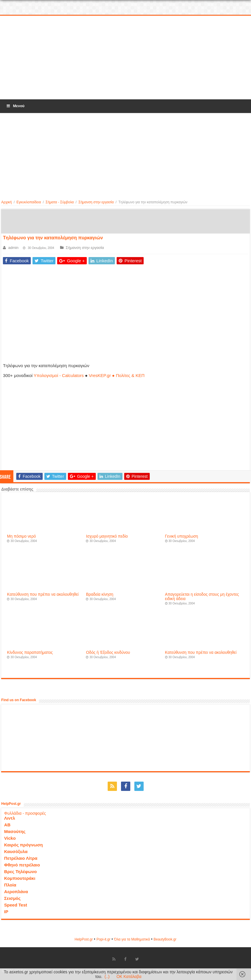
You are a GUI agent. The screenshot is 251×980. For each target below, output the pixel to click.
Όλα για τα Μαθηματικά (132, 939)
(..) (107, 977)
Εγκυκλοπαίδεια (29, 202)
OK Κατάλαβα (129, 977)
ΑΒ (7, 825)
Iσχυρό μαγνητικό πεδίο (107, 536)
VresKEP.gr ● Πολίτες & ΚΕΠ (117, 375)
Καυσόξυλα (16, 851)
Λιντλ (10, 818)
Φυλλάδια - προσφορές (25, 813)
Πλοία (10, 885)
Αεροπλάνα (16, 892)
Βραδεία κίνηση (100, 594)
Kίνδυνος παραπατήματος (30, 653)
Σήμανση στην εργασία (96, 202)
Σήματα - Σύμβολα (60, 202)
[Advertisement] (126, 58)
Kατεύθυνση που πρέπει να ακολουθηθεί (43, 594)
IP (6, 912)
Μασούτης (15, 831)
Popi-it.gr (103, 939)
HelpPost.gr (84, 939)
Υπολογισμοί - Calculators (59, 375)
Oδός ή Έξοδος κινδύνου (108, 653)
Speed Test (16, 905)
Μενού (15, 106)
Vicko (10, 838)
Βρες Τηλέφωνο (20, 872)
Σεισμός (12, 898)
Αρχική (6, 202)
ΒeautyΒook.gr (165, 939)
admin (13, 248)
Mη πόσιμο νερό (21, 536)
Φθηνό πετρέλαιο (22, 865)
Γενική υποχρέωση (182, 536)
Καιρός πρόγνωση (23, 845)
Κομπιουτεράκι (20, 878)
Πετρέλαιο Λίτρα (21, 858)
